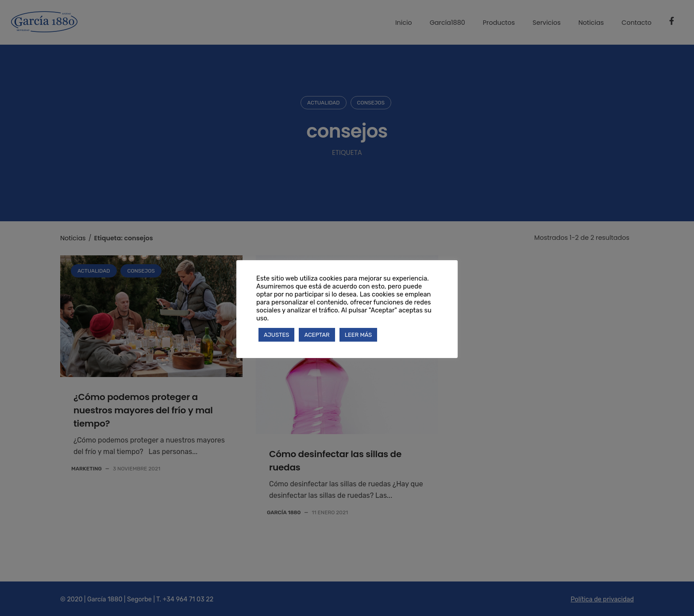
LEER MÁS (359, 335)
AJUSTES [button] (276, 335)
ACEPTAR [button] (317, 335)
